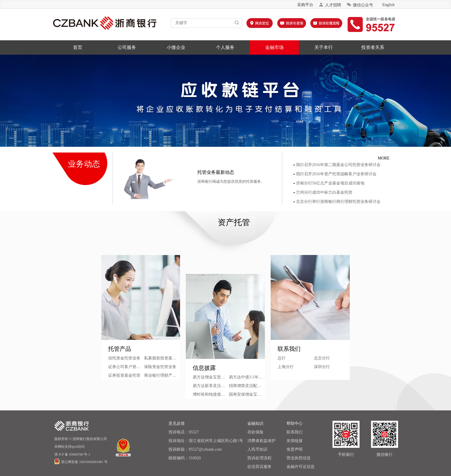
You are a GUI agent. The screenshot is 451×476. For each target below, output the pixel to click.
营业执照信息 (299, 458)
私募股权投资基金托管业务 (162, 358)
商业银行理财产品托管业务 (162, 375)
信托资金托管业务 (124, 358)
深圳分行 (322, 367)
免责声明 (295, 449)
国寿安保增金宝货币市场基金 (247, 394)
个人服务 (225, 47)
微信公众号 (360, 5)
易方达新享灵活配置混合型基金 (211, 386)
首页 (78, 47)
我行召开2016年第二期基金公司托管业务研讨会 (337, 165)
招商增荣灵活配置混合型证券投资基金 (247, 386)
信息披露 (204, 368)
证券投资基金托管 (124, 375)
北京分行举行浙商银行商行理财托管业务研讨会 (337, 202)
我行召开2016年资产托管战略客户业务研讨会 (335, 174)
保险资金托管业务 (160, 367)
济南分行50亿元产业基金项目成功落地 (329, 183)
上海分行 (286, 367)
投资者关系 (373, 47)
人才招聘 (330, 5)
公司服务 (127, 47)
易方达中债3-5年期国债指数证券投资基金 (247, 377)
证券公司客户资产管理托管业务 (126, 367)
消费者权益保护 (261, 441)
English (388, 5)
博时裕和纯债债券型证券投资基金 (211, 394)
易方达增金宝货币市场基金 (211, 377)
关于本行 (324, 47)
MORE (384, 158)
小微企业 (176, 47)
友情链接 (295, 441)
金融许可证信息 (301, 467)
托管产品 (120, 349)
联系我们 (289, 349)
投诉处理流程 (259, 458)
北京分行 (322, 358)
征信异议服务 (259, 467)
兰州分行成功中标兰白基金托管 (323, 192)
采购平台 (305, 5)
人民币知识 (257, 449)
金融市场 (274, 47)
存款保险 (255, 432)
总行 (282, 358)
